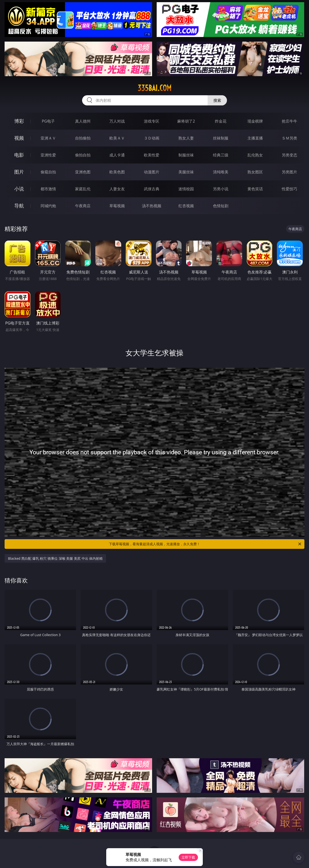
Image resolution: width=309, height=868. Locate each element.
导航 (19, 206)
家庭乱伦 (83, 189)
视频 (19, 138)
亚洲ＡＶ (48, 138)
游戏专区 (152, 121)
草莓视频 (117, 206)
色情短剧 (221, 206)
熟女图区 (255, 172)
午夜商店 (83, 206)
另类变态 (289, 155)
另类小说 (221, 189)
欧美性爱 (152, 155)
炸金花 (221, 121)
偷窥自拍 (48, 172)
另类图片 (289, 172)
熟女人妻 (186, 138)
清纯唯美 (221, 172)
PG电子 (48, 121)
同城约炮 (48, 206)
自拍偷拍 (83, 138)
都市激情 (48, 189)
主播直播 (255, 138)
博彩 (19, 121)
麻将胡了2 (186, 121)
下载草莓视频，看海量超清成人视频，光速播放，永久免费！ (205, 544)
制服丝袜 (186, 155)
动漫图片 (152, 172)
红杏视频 (186, 206)
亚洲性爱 (48, 155)
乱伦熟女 (255, 155)
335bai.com (154, 88)
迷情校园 (186, 189)
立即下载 (188, 857)
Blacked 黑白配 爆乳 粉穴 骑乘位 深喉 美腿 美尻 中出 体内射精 (55, 558)
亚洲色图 (83, 172)
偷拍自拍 (83, 155)
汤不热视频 (152, 206)
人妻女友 (117, 189)
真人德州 (83, 121)
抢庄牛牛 (289, 121)
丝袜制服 (221, 138)
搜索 (217, 100)
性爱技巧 (289, 189)
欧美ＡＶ (117, 138)
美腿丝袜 (186, 172)
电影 (19, 155)
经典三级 (221, 155)
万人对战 (117, 121)
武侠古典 (152, 189)
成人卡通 (117, 155)
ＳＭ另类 (289, 138)
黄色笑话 (255, 189)
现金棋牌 (255, 121)
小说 (19, 189)
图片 (19, 172)
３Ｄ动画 (152, 138)
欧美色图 (117, 172)
